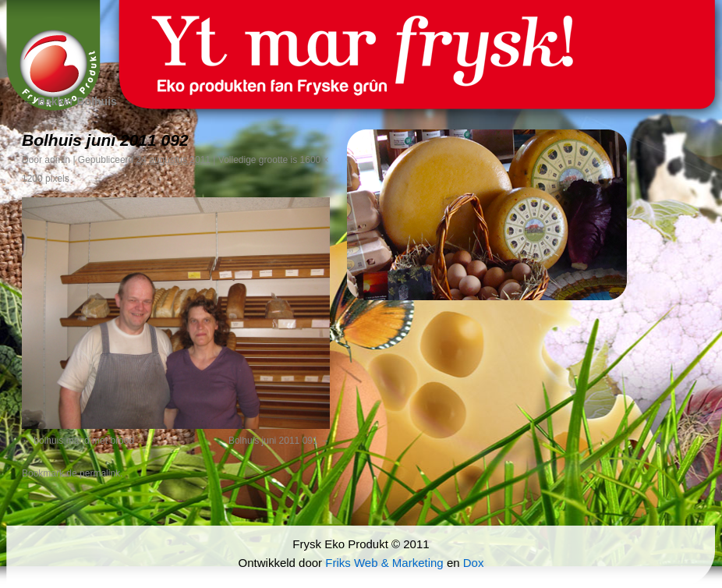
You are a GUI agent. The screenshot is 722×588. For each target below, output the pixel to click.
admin (57, 160)
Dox (474, 563)
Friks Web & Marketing (384, 563)
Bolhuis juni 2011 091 (273, 441)
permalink (100, 473)
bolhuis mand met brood (84, 441)
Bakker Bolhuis (69, 101)
